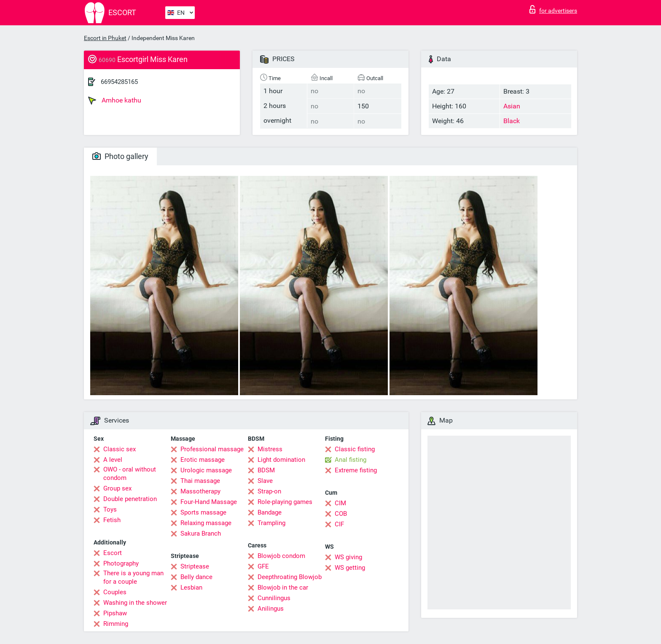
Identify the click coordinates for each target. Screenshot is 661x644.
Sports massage (203, 512)
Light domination (281, 460)
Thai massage (200, 481)
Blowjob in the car (283, 587)
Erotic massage (203, 460)
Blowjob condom (281, 556)
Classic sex (120, 449)
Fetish (112, 520)
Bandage (270, 512)
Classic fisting (355, 449)
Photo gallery (120, 156)
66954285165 (119, 82)
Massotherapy (200, 491)
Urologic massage (206, 470)
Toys (110, 509)
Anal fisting (351, 460)
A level (113, 460)
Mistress (270, 449)
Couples (115, 592)
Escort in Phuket (105, 38)
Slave (265, 481)
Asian (512, 106)
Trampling (271, 523)
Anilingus (271, 609)
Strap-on (269, 491)
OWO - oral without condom (130, 474)
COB (341, 514)
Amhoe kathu (115, 100)
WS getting (350, 568)
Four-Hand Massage (209, 502)
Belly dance (196, 577)
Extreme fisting (356, 470)
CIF (339, 524)
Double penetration (130, 499)
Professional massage (212, 449)
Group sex (117, 488)
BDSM (266, 470)
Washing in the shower (135, 603)
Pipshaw (115, 613)
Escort (113, 553)
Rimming (116, 624)
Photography (121, 563)
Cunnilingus (274, 598)
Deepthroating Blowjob (290, 577)
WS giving (348, 557)
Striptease (195, 566)
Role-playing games (285, 502)
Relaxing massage (206, 523)
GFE (263, 566)
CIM (340, 503)
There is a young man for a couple (133, 577)
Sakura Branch (201, 534)
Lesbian (191, 587)
